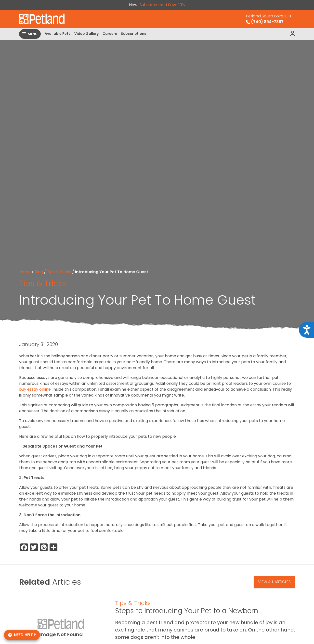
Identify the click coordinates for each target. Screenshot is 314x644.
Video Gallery (86, 34)
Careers (110, 34)
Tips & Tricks (59, 272)
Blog (39, 272)
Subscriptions (134, 34)
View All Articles (274, 582)
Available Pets (58, 34)
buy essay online (35, 389)
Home (25, 272)
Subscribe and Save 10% (162, 5)
